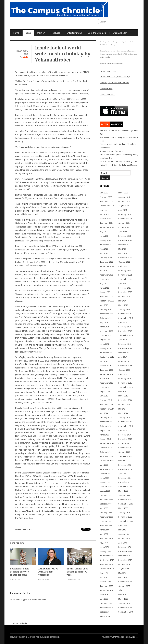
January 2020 (124, 309)
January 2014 (124, 417)
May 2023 (122, 249)
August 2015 (105, 392)
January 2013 (105, 439)
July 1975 (122, 590)
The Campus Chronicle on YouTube (114, 83)
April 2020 (104, 305)
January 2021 (105, 292)
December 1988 (106, 517)
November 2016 (106, 370)
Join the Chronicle (97, 33)
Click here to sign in (18, 623)
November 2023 (106, 245)
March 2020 (123, 305)
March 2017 (104, 361)
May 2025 (104, 210)
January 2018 (105, 348)
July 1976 (104, 573)
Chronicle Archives (108, 71)
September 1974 (126, 612)
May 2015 (122, 392)
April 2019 (123, 322)
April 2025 (123, 210)
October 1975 (124, 586)
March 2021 (104, 288)
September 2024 (107, 227)
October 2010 (106, 452)
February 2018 (125, 344)
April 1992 (104, 465)
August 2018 (105, 340)
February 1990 (106, 495)
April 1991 (123, 474)
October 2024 (124, 223)
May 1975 (122, 595)
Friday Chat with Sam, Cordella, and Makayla (118, 165)
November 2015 (125, 383)
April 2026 (104, 193)
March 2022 (104, 270)
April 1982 (104, 534)
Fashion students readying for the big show (118, 161)
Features (56, 33)
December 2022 (125, 258)
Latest (105, 124)
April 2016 (123, 374)
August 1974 (105, 616)
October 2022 (124, 262)
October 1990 (106, 487)
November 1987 (106, 525)
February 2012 (106, 448)
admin (25, 57)
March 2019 (104, 327)
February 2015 (106, 400)
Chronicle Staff (120, 33)
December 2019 (106, 314)
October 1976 (124, 564)
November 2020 (106, 296)
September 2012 (107, 443)
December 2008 (106, 456)
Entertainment (74, 33)
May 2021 (104, 283)
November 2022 (106, 262)
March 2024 (104, 236)
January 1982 (124, 534)
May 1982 (122, 530)
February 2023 (106, 258)
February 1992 (125, 465)
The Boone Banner (107, 95)
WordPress (116, 637)
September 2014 (107, 409)
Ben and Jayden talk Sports (111, 151)
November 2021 (125, 275)
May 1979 (104, 543)
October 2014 (124, 404)
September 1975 (107, 590)
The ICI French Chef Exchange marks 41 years (77, 572)
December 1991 (106, 469)
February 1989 (106, 512)
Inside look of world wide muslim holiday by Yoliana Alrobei (63, 54)
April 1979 (123, 543)
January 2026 (124, 197)
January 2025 (105, 219)
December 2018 (106, 331)
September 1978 (107, 560)
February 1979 (125, 547)
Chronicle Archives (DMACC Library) (115, 76)
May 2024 (104, 232)
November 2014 (106, 404)
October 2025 (124, 201)
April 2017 (123, 357)
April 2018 (123, 340)
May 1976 (122, 573)
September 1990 (126, 487)
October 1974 (106, 612)
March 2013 (104, 435)
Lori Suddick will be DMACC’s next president (48, 572)
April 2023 (104, 253)
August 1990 (105, 491)
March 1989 (123, 508)
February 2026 (106, 197)
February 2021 (125, 288)
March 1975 (123, 599)
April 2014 (104, 413)
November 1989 (125, 500)
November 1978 (106, 556)
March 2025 (104, 214)
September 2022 (107, 266)
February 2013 (125, 435)
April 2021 (123, 283)
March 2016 (104, 378)
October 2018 (106, 335)
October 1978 (124, 556)
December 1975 (125, 582)
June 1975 (104, 595)
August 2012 (124, 443)
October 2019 (106, 318)
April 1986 (123, 525)
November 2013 (125, 422)
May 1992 (122, 461)
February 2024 (125, 236)
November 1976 (106, 564)
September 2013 (126, 426)
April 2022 (123, 266)
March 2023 (123, 253)
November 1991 (125, 469)
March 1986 (104, 530)
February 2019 (125, 327)
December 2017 (125, 348)
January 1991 (105, 482)
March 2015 (123, 396)
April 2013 (123, 430)
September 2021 (126, 279)
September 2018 (126, 335)
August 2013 (105, 430)
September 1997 (107, 461)
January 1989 (124, 512)
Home (16, 33)
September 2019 (126, 318)
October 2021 (106, 279)
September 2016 (107, 374)
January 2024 (105, 240)
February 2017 (125, 361)
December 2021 (106, 275)
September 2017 (107, 357)
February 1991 (125, 478)
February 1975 (106, 603)
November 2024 (106, 223)
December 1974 (106, 608)
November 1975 (106, 586)
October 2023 (124, 245)
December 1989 (106, 500)
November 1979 (106, 538)
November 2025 (106, 201)
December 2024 (125, 219)
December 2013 (106, 422)
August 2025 (124, 206)
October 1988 (106, 521)
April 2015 (104, 396)
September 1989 (126, 504)
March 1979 (104, 547)
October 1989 (106, 504)
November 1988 (125, 517)
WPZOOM (135, 637)
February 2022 (125, 270)
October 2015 (106, 387)
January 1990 (124, 495)
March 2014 (123, 413)
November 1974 (125, 608)
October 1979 (124, 538)
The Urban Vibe (106, 89)
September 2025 (107, 206)
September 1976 (107, 569)
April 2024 (123, 232)
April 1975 (104, 599)
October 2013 (106, 426)
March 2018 (104, 344)
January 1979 (105, 551)
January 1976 (105, 582)
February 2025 (125, 214)
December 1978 (125, 551)
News (28, 33)
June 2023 (104, 249)
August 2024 (124, 227)
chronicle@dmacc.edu (115, 63)
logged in (25, 600)
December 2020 (125, 292)
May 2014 (122, 409)
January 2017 (105, 366)
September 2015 (126, 387)
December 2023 (125, 240)
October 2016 (124, 370)
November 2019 (125, 314)
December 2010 (125, 448)
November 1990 (125, 482)
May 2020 (122, 301)
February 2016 (125, 378)
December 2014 (125, 400)
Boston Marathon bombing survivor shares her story (19, 572)
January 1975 (124, 603)
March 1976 (123, 577)
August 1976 (124, 569)
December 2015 (106, 383)
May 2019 (104, 322)
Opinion (41, 33)
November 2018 (125, 331)
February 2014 (106, 417)
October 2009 (124, 452)
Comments (116, 124)
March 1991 (104, 478)
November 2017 (106, 353)
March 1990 (123, 491)
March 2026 (123, 193)
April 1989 (104, 508)
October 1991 (106, 474)
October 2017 (124, 353)
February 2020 (106, 309)
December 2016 (125, 366)
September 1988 (126, 521)
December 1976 (125, 560)
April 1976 (104, 577)
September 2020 (107, 301)
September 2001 (126, 456)
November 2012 (125, 439)
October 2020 (124, 296)
